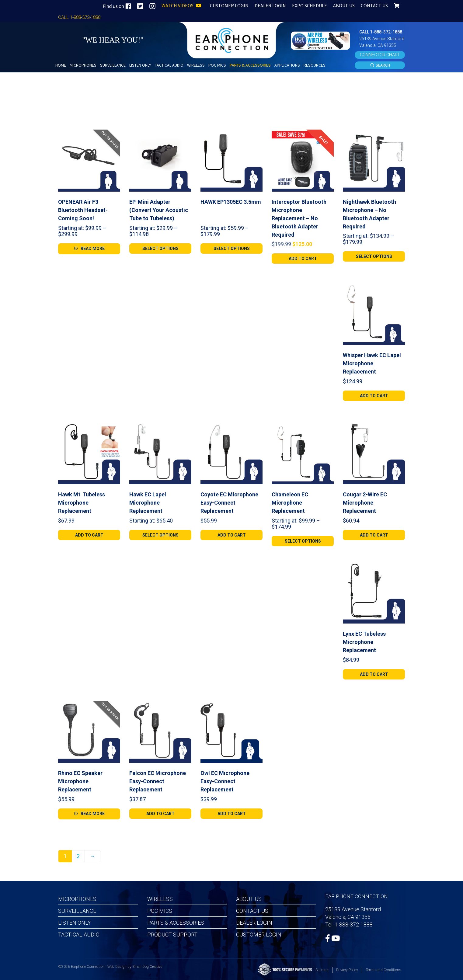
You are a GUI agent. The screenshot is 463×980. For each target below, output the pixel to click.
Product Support (172, 935)
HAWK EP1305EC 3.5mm (231, 202)
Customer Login (259, 935)
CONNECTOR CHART (380, 55)
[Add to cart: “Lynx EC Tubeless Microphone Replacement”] (374, 674)
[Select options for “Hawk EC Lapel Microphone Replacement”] (160, 535)
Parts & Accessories (176, 923)
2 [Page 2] (78, 856)
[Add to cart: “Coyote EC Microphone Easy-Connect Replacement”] (231, 535)
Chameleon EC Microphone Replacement (290, 503)
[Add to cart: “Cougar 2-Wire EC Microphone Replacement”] (374, 535)
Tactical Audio (79, 935)
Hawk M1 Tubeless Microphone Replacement (82, 503)
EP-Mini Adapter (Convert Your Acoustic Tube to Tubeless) (159, 210)
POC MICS (160, 911)
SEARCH (380, 65)
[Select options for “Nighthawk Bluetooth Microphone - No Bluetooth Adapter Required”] (374, 256)
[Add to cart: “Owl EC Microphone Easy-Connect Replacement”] (231, 814)
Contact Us (252, 911)
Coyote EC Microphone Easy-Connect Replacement (229, 503)
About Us (249, 899)
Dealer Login (254, 923)
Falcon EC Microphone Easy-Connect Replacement (158, 781)
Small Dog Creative (147, 967)
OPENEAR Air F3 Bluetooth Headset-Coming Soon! (83, 210)
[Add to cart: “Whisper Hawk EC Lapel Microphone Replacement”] (374, 396)
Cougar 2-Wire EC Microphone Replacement (365, 503)
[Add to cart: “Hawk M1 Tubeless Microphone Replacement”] (89, 535)
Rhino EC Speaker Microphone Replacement (80, 781)
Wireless (160, 899)
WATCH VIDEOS (181, 5)
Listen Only (75, 923)
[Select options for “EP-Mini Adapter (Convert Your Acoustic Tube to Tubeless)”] (160, 248)
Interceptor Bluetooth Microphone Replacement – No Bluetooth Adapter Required (299, 218)
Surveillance (77, 911)
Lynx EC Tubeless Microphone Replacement (364, 642)
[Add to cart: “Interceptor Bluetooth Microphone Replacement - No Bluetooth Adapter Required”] (303, 259)
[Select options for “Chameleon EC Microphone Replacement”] (303, 541)
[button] (321, 40)
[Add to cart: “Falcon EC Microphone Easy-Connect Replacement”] (160, 814)
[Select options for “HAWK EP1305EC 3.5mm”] (231, 248)
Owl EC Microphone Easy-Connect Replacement (225, 781)
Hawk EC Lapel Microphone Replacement (148, 503)
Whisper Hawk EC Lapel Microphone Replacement (372, 363)
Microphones (77, 899)
